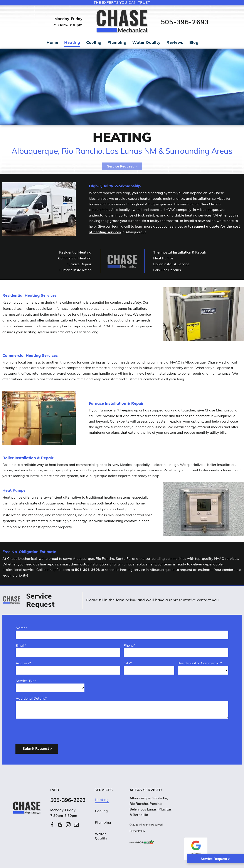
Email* (21, 645)
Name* (21, 628)
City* (128, 663)
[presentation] (49, 731)
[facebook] (52, 825)
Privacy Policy (137, 831)
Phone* (129, 645)
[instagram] (68, 825)
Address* (23, 663)
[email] (76, 825)
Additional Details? (31, 698)
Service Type (26, 681)
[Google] (60, 825)
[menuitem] (52, 44)
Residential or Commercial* (200, 663)
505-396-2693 (185, 22)
